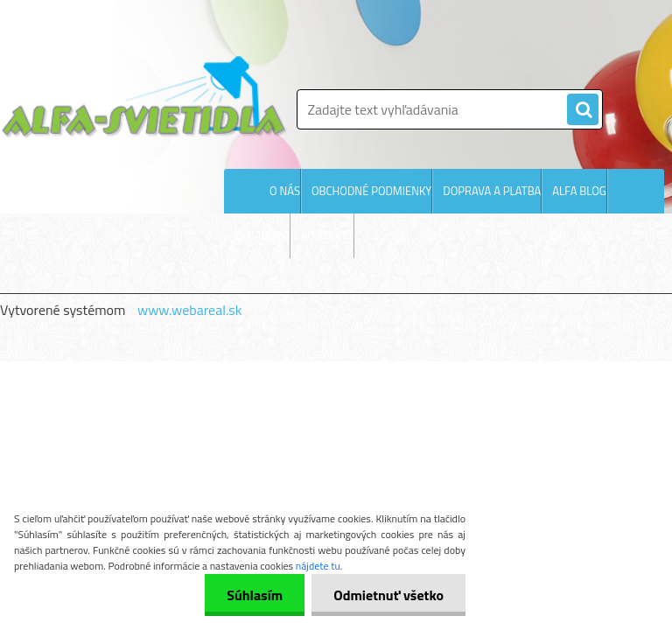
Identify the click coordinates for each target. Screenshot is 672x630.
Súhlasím (255, 595)
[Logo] (144, 97)
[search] (583, 110)
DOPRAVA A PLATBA (492, 191)
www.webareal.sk (190, 310)
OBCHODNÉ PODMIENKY (371, 191)
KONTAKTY (327, 235)
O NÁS (285, 191)
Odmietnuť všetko (388, 595)
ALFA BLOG (579, 191)
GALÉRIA (269, 235)
